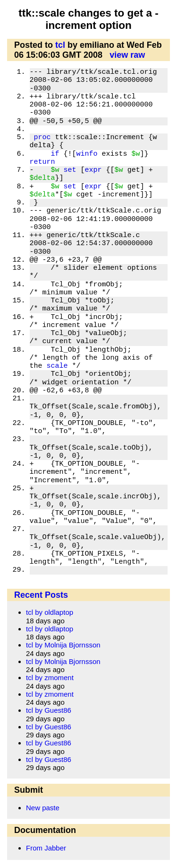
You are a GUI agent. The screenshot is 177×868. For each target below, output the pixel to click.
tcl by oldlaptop (50, 612)
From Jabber (46, 848)
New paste (43, 808)
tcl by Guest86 (49, 710)
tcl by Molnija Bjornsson (63, 645)
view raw (127, 55)
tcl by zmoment (50, 678)
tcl (60, 45)
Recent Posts (41, 595)
